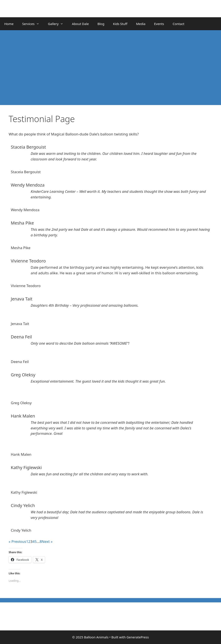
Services (33, 24)
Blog (101, 24)
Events (159, 24)
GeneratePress (138, 637)
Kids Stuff (120, 24)
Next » (47, 541)
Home (9, 24)
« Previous (17, 541)
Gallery (58, 24)
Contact (178, 24)
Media (141, 24)
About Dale (80, 24)
